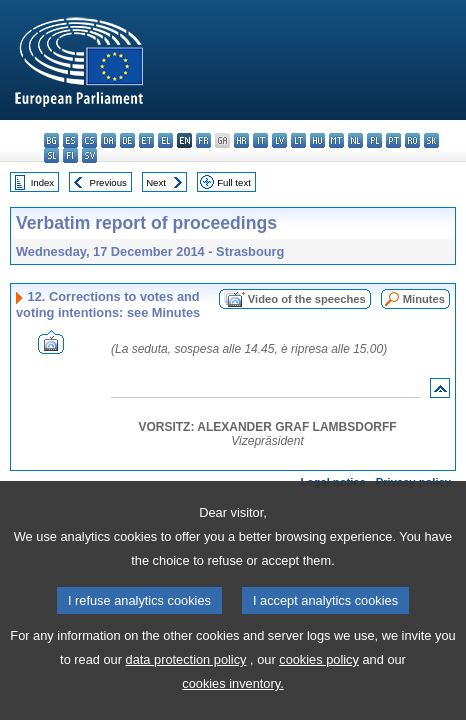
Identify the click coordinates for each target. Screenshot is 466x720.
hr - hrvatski (241, 140)
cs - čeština (89, 140)
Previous (108, 182)
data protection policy (186, 690)
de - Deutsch (127, 140)
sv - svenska (89, 155)
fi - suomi (70, 155)
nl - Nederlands (355, 140)
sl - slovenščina (51, 155)
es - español (70, 140)
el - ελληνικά (165, 140)
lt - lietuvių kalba (298, 140)
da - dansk (108, 140)
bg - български (51, 140)
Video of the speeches (307, 299)
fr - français (203, 140)
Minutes (424, 299)
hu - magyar (317, 140)
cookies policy (319, 690)
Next (156, 182)
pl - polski (374, 140)
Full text (234, 182)
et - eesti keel (146, 140)
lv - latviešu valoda (279, 140)
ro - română (412, 140)
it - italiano (260, 140)
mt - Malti (336, 140)
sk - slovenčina (431, 140)
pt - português (393, 140)
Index (42, 182)
